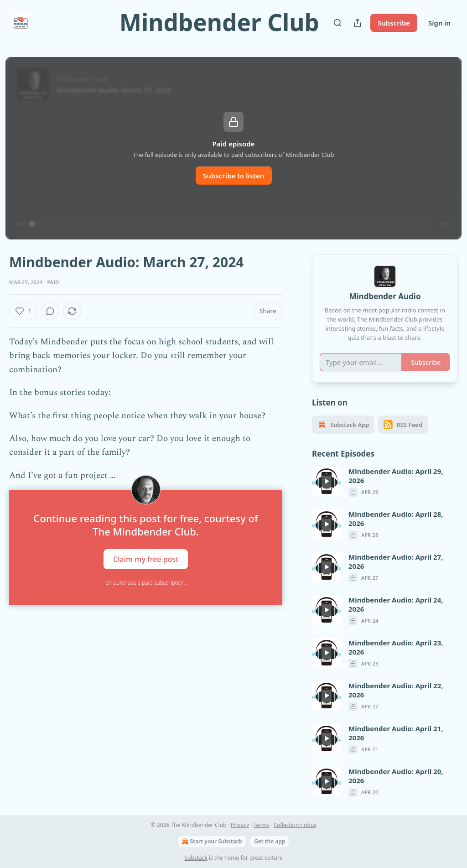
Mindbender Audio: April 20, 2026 (396, 776)
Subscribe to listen (234, 176)
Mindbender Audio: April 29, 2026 (396, 476)
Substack (196, 858)
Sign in (439, 23)
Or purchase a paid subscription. (146, 583)
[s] (327, 481)
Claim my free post (146, 559)
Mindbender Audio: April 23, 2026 (396, 647)
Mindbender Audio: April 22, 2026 (396, 690)
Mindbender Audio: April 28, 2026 (396, 519)
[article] (385, 482)
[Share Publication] (358, 23)
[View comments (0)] (50, 311)
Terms (262, 825)
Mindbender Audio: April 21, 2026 (396, 733)
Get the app (270, 841)
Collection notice (295, 825)
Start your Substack (211, 842)
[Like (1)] (23, 311)
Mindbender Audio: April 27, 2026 (396, 561)
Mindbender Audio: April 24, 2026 (396, 604)
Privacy (240, 825)
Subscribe (394, 23)
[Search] (337, 23)
